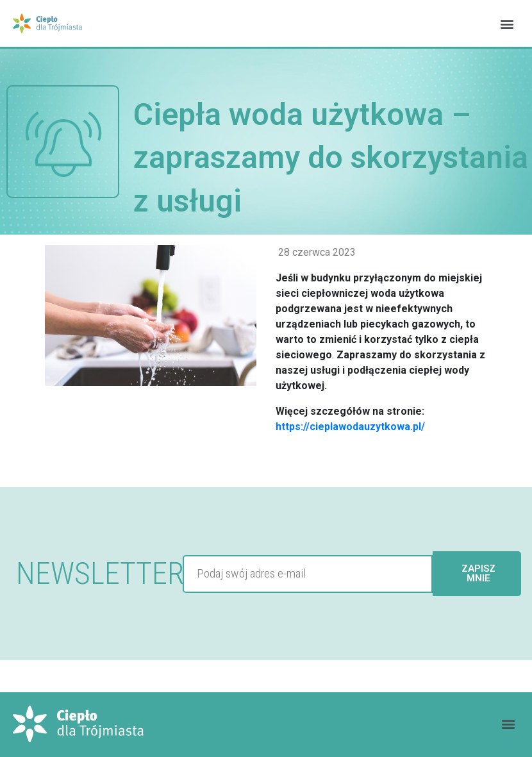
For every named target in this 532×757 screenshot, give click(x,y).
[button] (507, 23)
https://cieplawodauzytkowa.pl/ (350, 427)
